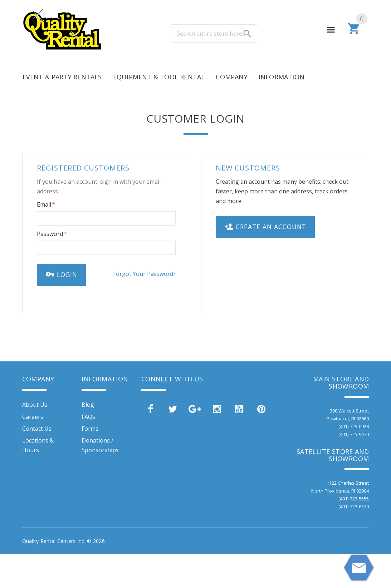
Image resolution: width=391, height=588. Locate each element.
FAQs (88, 417)
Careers (33, 417)
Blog (88, 405)
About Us (35, 405)
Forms (90, 429)
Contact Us (37, 429)
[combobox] (214, 33)
